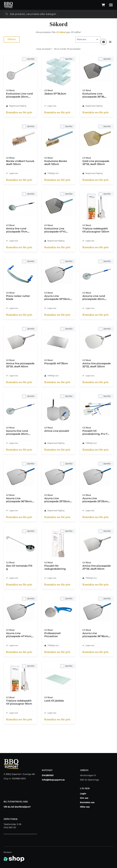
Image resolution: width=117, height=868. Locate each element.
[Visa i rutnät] (104, 42)
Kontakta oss (87, 802)
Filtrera (12, 39)
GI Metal (61, 32)
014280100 (48, 775)
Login (83, 794)
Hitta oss (85, 807)
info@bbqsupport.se (53, 780)
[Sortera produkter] (88, 39)
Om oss (84, 798)
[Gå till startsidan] (8, 5)
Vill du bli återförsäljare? (17, 807)
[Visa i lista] (110, 42)
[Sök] (58, 14)
